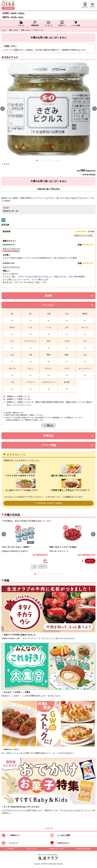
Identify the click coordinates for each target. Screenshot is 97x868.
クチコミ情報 (52, 446)
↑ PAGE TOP (48, 828)
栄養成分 (54, 436)
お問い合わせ (32, 849)
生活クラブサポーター (12, 249)
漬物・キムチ (26, 30)
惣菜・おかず (14, 30)
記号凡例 (5, 225)
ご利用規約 (10, 849)
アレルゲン (52, 306)
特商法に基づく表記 (57, 849)
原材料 (54, 296)
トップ (4, 30)
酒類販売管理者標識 (84, 849)
